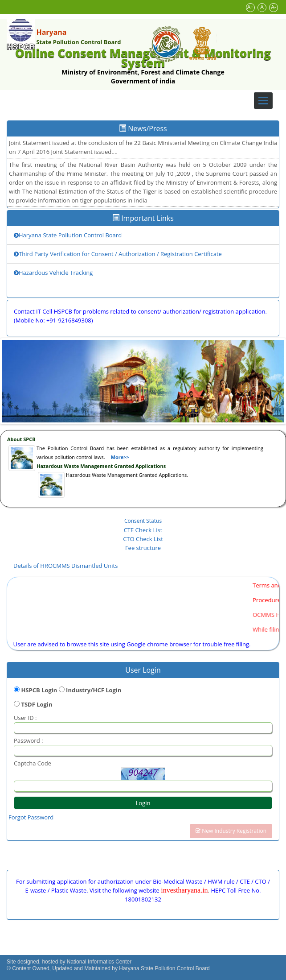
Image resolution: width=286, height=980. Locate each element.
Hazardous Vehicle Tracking (53, 273)
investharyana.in (184, 890)
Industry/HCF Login (94, 690)
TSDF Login (37, 704)
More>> (120, 457)
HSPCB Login (39, 690)
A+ (250, 7)
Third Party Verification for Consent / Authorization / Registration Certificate (118, 254)
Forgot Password (31, 817)
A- (273, 7)
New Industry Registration (231, 831)
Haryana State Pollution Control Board (68, 235)
